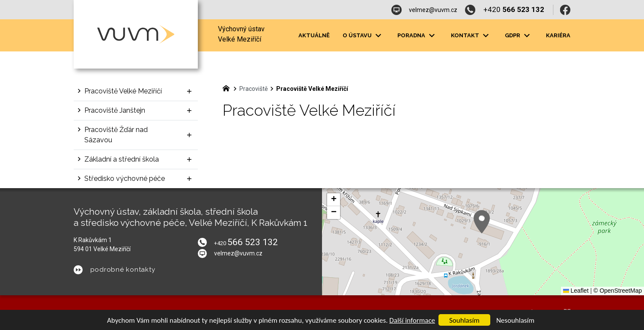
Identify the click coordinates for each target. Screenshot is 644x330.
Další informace (412, 320)
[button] (482, 222)
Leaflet (576, 291)
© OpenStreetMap (618, 291)
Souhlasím (464, 320)
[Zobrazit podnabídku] (378, 36)
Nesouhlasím (515, 320)
